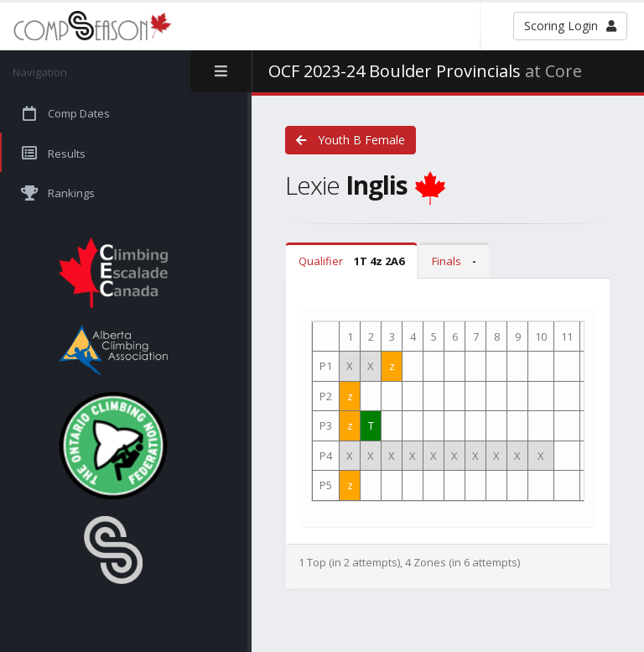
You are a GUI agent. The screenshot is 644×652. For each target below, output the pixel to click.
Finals (454, 261)
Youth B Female (351, 140)
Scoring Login (570, 26)
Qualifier (351, 261)
